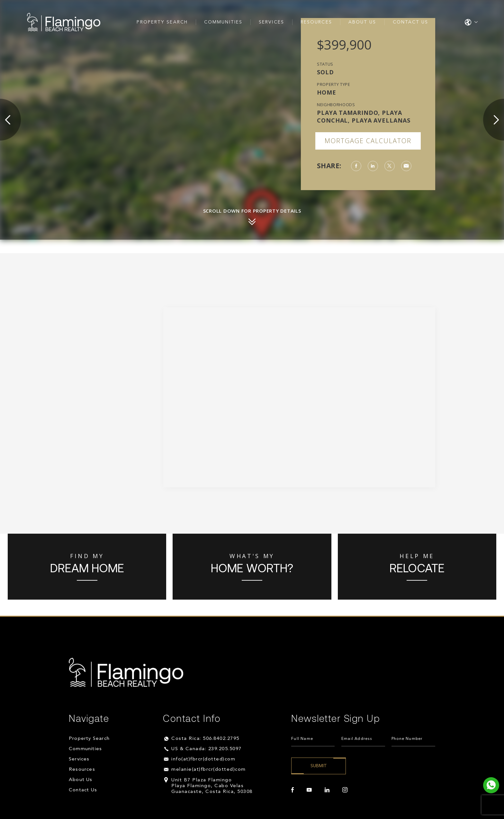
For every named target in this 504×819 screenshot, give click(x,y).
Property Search (162, 22)
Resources (316, 22)
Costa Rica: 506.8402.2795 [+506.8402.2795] (205, 739)
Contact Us (411, 22)
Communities (223, 22)
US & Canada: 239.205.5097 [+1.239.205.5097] (207, 749)
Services (271, 22)
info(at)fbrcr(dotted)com (203, 759)
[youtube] (309, 790)
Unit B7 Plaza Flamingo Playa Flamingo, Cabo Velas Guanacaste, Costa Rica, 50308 (212, 786)
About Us (362, 22)
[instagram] (345, 790)
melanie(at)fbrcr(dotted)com (209, 770)
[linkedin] (327, 790)
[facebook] (292, 790)
